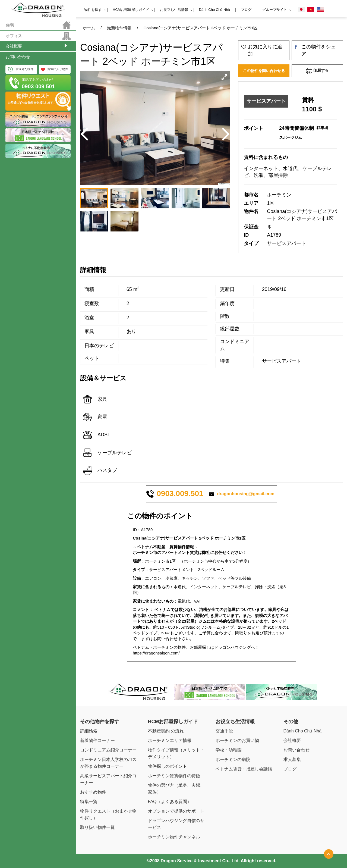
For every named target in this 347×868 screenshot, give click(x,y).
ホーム (89, 28)
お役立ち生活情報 (174, 10)
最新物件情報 (119, 28)
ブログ (246, 10)
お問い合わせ (18, 57)
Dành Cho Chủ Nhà (214, 10)
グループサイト (275, 10)
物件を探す (93, 10)
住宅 (10, 25)
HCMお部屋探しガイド (131, 10)
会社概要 (14, 46)
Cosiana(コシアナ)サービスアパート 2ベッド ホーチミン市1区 (200, 28)
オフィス (14, 36)
